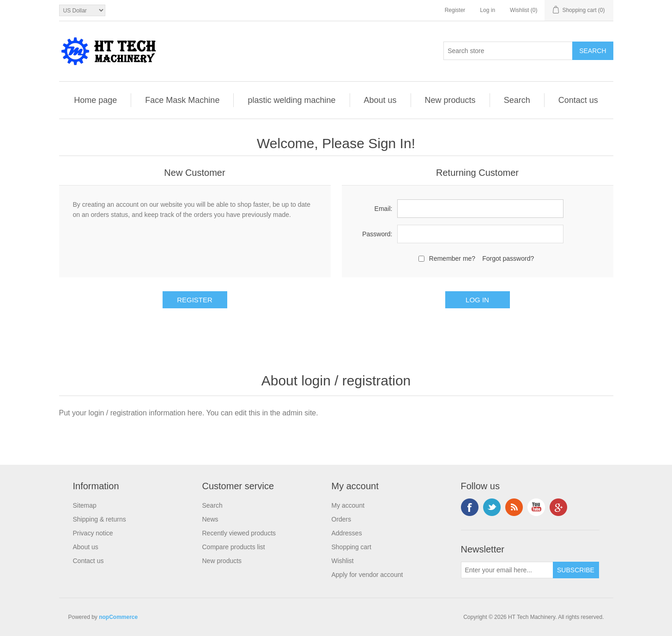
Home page (95, 100)
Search (517, 100)
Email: (384, 209)
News (210, 519)
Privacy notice (93, 533)
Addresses (347, 533)
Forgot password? (508, 258)
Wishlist (343, 561)
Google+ (558, 507)
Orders (342, 519)
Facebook (470, 507)
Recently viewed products (239, 533)
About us (380, 100)
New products (450, 100)
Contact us (578, 100)
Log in (487, 10)
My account (348, 505)
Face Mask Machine (182, 100)
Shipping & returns (100, 519)
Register (455, 10)
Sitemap (85, 505)
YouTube (536, 507)
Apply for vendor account (367, 575)
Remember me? (452, 258)
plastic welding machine (291, 100)
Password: (377, 234)
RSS (514, 507)
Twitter (492, 507)
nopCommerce (118, 617)
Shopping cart (351, 547)
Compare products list (234, 547)
